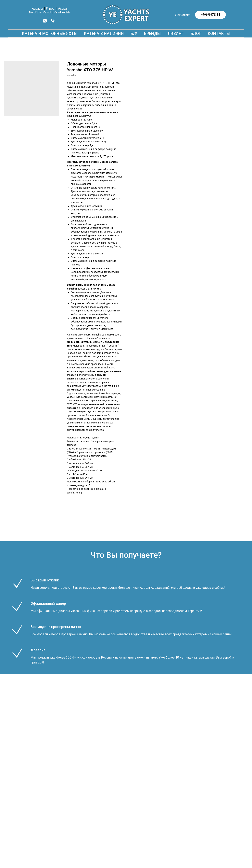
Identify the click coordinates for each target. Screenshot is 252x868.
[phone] (53, 22)
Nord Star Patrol (40, 12)
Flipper (51, 9)
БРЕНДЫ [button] (152, 34)
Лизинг (176, 34)
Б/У (134, 34)
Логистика (183, 15)
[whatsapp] (45, 22)
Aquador (38, 9)
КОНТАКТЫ (219, 34)
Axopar (63, 9)
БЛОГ (196, 34)
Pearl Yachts (62, 12)
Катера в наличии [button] (104, 34)
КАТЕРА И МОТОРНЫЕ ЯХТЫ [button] (50, 34)
